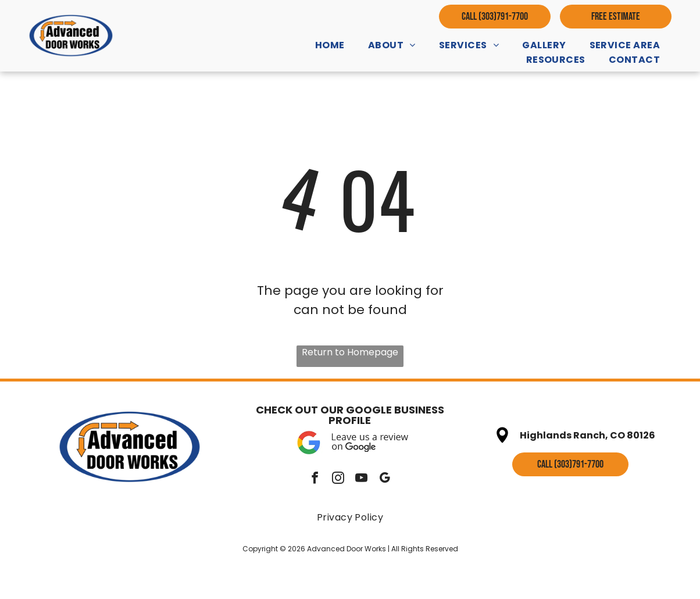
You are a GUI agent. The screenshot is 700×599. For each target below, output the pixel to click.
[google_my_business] (385, 479)
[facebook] (315, 479)
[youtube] (361, 479)
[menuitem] (330, 45)
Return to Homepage (350, 352)
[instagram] (338, 479)
